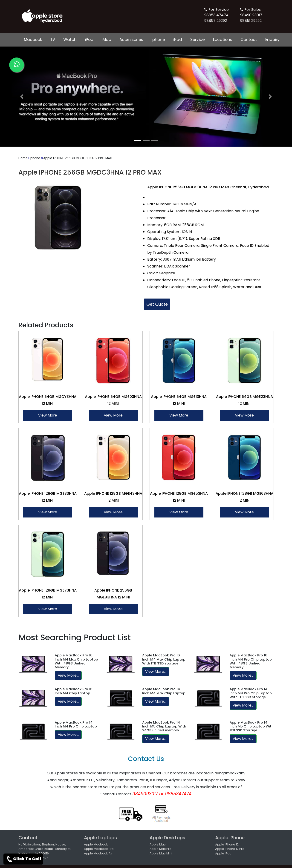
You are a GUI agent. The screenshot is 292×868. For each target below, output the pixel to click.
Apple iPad (223, 853)
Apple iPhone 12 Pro (230, 849)
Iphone (158, 40)
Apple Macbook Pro (99, 849)
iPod (89, 40)
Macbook (33, 40)
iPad (178, 40)
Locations (223, 40)
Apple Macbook (96, 844)
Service (198, 40)
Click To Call (23, 859)
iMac (106, 40)
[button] (22, 97)
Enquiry (272, 40)
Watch (70, 40)
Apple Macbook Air (98, 853)
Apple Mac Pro (160, 849)
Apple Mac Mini (161, 853)
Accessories (131, 40)
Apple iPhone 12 (227, 844)
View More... (68, 675)
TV (53, 40)
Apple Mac (158, 844)
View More (48, 415)
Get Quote (157, 304)
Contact (249, 40)
